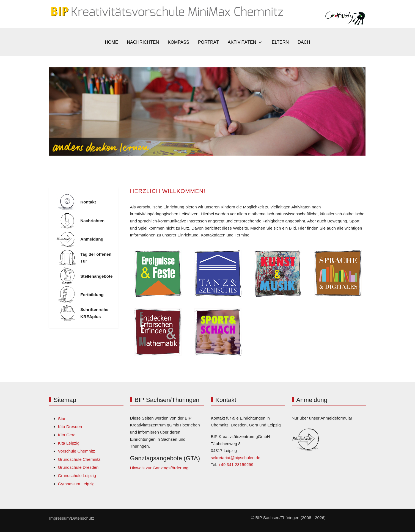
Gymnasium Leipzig (76, 484)
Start (62, 419)
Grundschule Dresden (78, 467)
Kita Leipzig (69, 443)
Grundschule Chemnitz (79, 459)
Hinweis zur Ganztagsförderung (159, 468)
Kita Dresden (70, 427)
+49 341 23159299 (236, 465)
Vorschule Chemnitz (77, 451)
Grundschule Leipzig (77, 476)
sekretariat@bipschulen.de (236, 458)
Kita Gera (67, 435)
